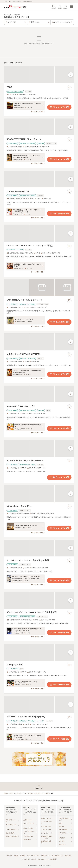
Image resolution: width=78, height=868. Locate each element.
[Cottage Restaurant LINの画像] (39, 179)
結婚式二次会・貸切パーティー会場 (39, 793)
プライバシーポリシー (33, 855)
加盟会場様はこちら (58, 855)
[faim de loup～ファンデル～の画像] (39, 494)
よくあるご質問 (51, 859)
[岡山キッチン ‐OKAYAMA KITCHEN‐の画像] (39, 342)
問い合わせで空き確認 (59, 322)
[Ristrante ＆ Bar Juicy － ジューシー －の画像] (39, 448)
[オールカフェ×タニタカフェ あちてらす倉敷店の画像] (39, 548)
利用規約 (16, 855)
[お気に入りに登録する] (69, 87)
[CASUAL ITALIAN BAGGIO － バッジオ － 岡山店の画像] (39, 233)
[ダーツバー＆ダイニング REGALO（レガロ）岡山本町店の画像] (39, 600)
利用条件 (23, 855)
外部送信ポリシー (46, 855)
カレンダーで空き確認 (59, 107)
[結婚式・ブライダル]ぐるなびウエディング (16, 793)
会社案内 (9, 855)
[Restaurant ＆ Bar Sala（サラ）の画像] (39, 394)
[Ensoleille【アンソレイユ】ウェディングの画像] (39, 288)
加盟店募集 (68, 855)
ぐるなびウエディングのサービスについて (34, 859)
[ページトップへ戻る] (39, 787)
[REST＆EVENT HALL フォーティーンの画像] (39, 127)
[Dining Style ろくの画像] (39, 652)
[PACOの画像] (39, 75)
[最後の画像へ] (71, 75)
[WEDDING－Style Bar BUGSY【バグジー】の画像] (39, 704)
